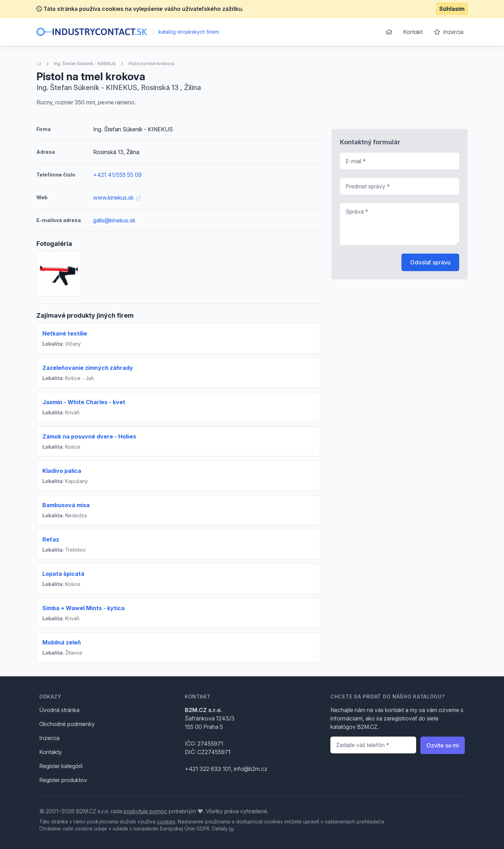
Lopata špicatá (63, 574)
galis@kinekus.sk (114, 220)
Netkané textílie (65, 333)
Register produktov (63, 780)
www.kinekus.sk (117, 198)
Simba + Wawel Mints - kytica (83, 608)
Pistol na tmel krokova (151, 64)
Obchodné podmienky (67, 724)
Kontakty (51, 752)
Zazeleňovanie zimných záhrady (88, 368)
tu (231, 829)
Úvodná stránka (59, 710)
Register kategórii (61, 766)
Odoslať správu (430, 262)
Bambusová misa (66, 505)
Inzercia (449, 32)
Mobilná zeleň (62, 642)
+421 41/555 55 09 (117, 175)
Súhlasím (452, 9)
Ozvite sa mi (443, 745)
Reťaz (51, 539)
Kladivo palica (62, 471)
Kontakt (413, 32)
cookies (166, 822)
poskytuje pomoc (145, 811)
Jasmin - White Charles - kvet (84, 402)
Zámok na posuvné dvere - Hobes (89, 436)
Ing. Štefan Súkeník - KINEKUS (85, 64)
